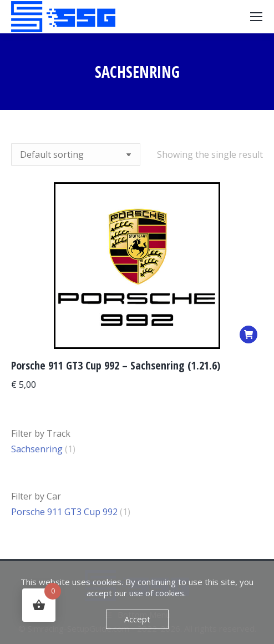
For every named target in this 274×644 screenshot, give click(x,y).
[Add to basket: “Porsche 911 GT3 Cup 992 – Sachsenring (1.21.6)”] (248, 335)
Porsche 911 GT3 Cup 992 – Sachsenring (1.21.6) (116, 365)
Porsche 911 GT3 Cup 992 (64, 512)
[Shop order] (76, 154)
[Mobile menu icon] (256, 17)
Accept (137, 619)
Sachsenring (37, 449)
